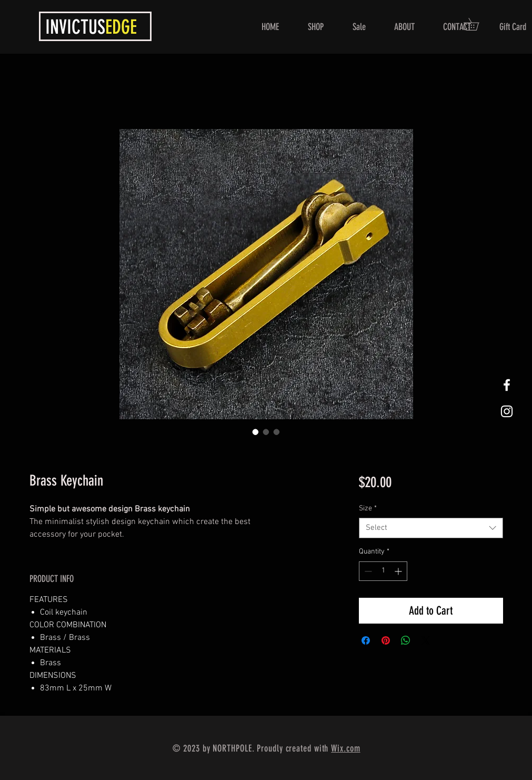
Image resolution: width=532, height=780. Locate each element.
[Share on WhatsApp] (406, 640)
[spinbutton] (383, 571)
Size (368, 509)
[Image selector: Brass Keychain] (256, 432)
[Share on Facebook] (366, 640)
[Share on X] (426, 640)
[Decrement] (367, 571)
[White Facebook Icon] (507, 385)
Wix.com (345, 748)
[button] (477, 24)
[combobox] (431, 528)
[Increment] (399, 571)
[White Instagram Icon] (507, 411)
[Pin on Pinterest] (386, 640)
